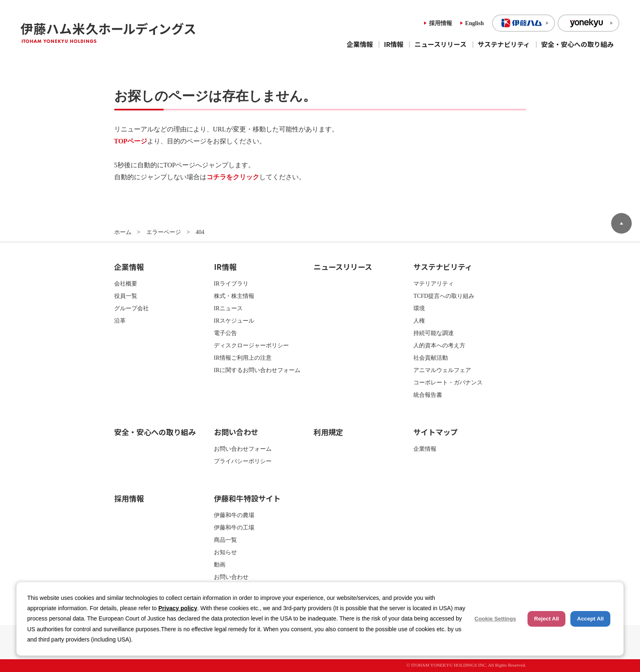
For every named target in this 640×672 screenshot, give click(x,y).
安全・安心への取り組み (577, 44)
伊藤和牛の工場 (234, 527)
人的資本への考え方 (439, 345)
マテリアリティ (434, 283)
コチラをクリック (233, 177)
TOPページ (131, 141)
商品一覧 (225, 540)
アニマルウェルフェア (442, 370)
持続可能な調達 (434, 333)
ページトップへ (621, 223)
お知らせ (225, 552)
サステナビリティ (504, 44)
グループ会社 (131, 308)
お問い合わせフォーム (243, 449)
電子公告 (225, 333)
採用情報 (441, 23)
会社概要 (126, 283)
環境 (419, 308)
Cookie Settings (495, 619)
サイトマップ (436, 432)
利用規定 (328, 432)
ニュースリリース (441, 44)
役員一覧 (126, 296)
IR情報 (394, 44)
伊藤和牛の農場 (234, 515)
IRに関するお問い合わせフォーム (257, 370)
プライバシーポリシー (243, 461)
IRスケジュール (234, 321)
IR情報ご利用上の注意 (243, 358)
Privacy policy (178, 608)
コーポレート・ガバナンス (448, 382)
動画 (220, 564)
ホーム (123, 232)
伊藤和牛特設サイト (247, 498)
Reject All (546, 619)
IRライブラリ (231, 283)
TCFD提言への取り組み (444, 296)
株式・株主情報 (234, 296)
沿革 (120, 321)
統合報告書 (428, 395)
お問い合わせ (236, 432)
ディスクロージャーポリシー (251, 345)
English (475, 23)
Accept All (590, 619)
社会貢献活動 (431, 358)
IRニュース (228, 308)
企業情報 (360, 44)
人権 (419, 321)
